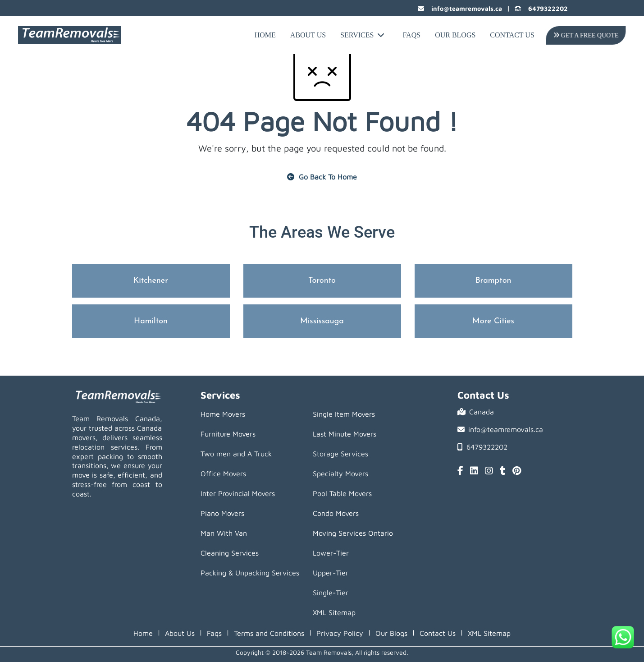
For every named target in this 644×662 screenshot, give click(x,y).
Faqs (214, 633)
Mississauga (322, 321)
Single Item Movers (344, 414)
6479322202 (541, 8)
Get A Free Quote (585, 35)
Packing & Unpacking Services (250, 573)
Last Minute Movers (345, 434)
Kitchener (151, 281)
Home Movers (223, 414)
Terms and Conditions (269, 633)
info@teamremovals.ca (460, 8)
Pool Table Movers (342, 493)
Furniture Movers (228, 434)
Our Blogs (455, 35)
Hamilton (151, 321)
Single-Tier (331, 593)
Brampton (493, 281)
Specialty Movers (340, 474)
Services (362, 35)
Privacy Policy (340, 633)
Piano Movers (222, 513)
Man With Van (224, 533)
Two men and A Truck (236, 454)
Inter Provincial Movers (238, 493)
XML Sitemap (334, 612)
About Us (308, 35)
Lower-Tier (331, 553)
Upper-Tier (331, 573)
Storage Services (340, 454)
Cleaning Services (230, 553)
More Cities (493, 321)
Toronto (322, 281)
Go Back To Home (322, 177)
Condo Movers (336, 513)
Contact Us (512, 35)
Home (265, 35)
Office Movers (223, 474)
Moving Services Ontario (353, 533)
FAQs (411, 35)
